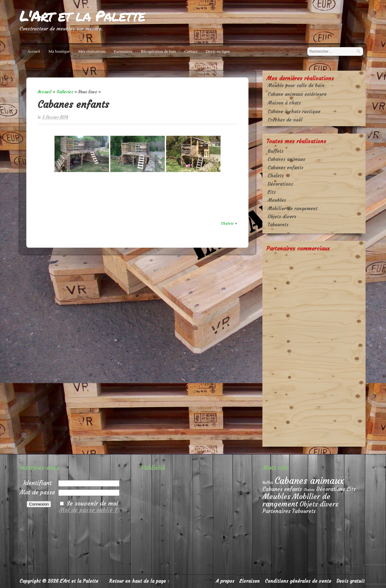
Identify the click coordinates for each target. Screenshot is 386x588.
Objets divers (282, 217)
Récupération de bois (158, 51)
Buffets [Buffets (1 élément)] (268, 483)
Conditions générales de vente (298, 581)
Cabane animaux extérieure (297, 94)
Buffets (276, 151)
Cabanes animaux (286, 159)
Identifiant (37, 483)
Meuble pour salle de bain (296, 85)
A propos (225, 581)
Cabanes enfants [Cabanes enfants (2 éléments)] (282, 489)
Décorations (280, 184)
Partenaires (123, 51)
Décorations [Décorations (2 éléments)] (331, 489)
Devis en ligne (218, 51)
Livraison (250, 581)
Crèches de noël (285, 120)
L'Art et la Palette (82, 15)
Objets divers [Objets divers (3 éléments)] (319, 504)
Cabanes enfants (285, 168)
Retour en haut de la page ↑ (139, 581)
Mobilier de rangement (293, 208)
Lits (272, 192)
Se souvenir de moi (92, 503)
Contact (191, 51)
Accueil (34, 51)
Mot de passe (37, 492)
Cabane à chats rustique (294, 111)
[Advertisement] (314, 348)
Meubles (277, 200)
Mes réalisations (92, 51)
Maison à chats (284, 103)
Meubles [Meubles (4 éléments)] (276, 496)
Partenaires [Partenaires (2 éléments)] (276, 511)
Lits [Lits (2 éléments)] (351, 489)
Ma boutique (59, 51)
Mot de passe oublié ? (88, 510)
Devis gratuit (351, 581)
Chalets (227, 223)
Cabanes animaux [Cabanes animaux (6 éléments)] (309, 481)
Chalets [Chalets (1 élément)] (309, 490)
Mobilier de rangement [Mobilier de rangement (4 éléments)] (296, 500)
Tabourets (278, 225)
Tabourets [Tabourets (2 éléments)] (304, 511)
